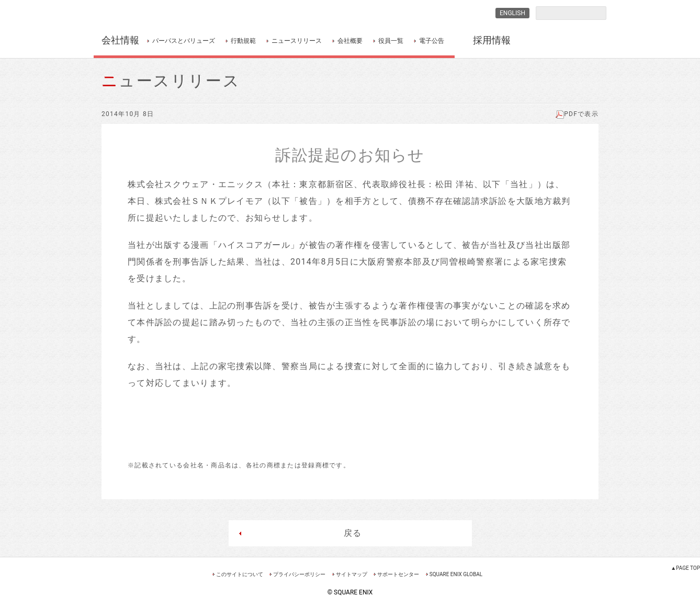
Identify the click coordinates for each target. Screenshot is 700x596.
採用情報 (492, 40)
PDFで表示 (577, 114)
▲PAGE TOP (685, 568)
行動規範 (243, 41)
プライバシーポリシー (299, 574)
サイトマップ (352, 574)
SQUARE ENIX (148, 13)
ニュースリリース (297, 41)
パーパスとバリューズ (184, 41)
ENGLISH (512, 13)
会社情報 (120, 40)
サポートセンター (398, 574)
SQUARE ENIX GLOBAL (456, 574)
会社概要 (350, 41)
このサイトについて (240, 574)
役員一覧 (391, 41)
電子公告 (432, 41)
